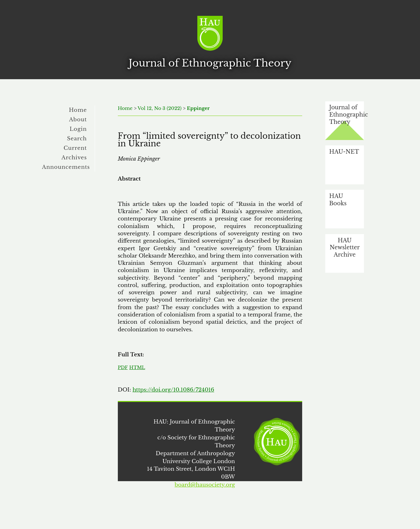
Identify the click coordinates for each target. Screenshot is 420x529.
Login (78, 129)
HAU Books (338, 200)
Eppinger (198, 108)
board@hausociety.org (205, 485)
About (78, 119)
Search (77, 138)
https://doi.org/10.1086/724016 (173, 390)
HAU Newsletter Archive (345, 248)
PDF (123, 367)
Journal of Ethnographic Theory (347, 115)
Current (75, 148)
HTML (137, 367)
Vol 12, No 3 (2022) (160, 108)
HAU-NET (344, 152)
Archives (74, 157)
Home (78, 110)
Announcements (66, 167)
